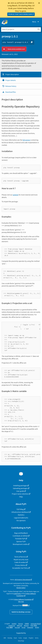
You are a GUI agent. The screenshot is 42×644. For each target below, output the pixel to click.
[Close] (39, 3)
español (14, 624)
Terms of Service (20, 557)
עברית (24, 628)
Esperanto (30, 628)
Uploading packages (20, 488)
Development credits (20, 544)
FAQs (21, 497)
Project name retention (20, 494)
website (16, 195)
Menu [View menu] (36, 22)
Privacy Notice (20, 565)
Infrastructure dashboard (20, 512)
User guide (20, 491)
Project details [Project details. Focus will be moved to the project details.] (9, 80)
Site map (21, 602)
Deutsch (26, 626)
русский (17, 628)
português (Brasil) (36, 624)
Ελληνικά (19, 626)
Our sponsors (21, 521)
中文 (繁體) (10, 628)
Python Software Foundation (23, 599)
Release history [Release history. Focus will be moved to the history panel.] (9, 86)
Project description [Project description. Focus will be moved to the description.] (11, 74)
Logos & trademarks (21, 518)
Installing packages (20, 486)
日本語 (27, 624)
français (21, 624)
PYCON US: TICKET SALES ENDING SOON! (20, 14)
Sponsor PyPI (21, 541)
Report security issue (21, 560)
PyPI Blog (20, 509)
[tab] (21, 75)
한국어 (37, 628)
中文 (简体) (34, 626)
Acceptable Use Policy (20, 568)
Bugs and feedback (21, 533)
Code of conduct (20, 562)
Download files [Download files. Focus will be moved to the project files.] (9, 92)
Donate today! (21, 588)
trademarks (17, 594)
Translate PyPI (20, 539)
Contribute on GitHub (20, 536)
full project (27, 140)
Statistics (21, 515)
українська (12, 626)
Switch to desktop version (21, 612)
